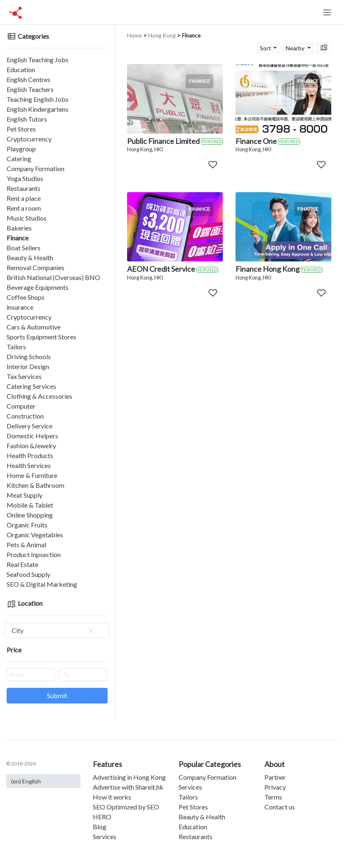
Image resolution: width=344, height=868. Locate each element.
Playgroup (21, 149)
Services (105, 836)
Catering (19, 159)
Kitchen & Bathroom (35, 485)
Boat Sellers (24, 248)
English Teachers (30, 89)
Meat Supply (25, 495)
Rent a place (24, 198)
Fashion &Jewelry (31, 446)
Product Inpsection (34, 554)
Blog (100, 827)
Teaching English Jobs (38, 99)
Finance (18, 238)
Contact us (280, 807)
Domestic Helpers (32, 436)
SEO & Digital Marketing (42, 584)
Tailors (16, 347)
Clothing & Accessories (39, 396)
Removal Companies (35, 267)
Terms (273, 797)
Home (134, 35)
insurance (20, 307)
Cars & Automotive (34, 327)
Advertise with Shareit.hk (128, 787)
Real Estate (22, 564)
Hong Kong (162, 35)
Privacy (275, 787)
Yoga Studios (25, 178)
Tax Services (24, 376)
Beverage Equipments (38, 287)
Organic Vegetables (35, 535)
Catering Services (31, 386)
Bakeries (19, 228)
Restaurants (24, 188)
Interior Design (28, 366)
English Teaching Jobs (38, 60)
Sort (266, 48)
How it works (112, 797)
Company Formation (35, 168)
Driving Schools (29, 356)
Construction (25, 416)
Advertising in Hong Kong (129, 777)
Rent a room (24, 208)
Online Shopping (30, 515)
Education (21, 69)
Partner (275, 777)
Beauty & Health (30, 258)
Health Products (30, 455)
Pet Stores (21, 129)
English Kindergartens (38, 109)
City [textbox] (54, 630)
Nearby (296, 48)
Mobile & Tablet (30, 505)
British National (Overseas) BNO (53, 277)
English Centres (28, 79)
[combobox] (57, 630)
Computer (21, 406)
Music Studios (27, 218)
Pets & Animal (26, 545)
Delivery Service (29, 426)
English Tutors (27, 119)
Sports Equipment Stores (41, 337)
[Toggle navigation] (327, 12)
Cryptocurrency (29, 139)
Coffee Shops (26, 297)
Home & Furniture (32, 475)
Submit (57, 695)
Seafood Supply (28, 574)
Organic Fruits (27, 525)
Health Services (29, 465)
